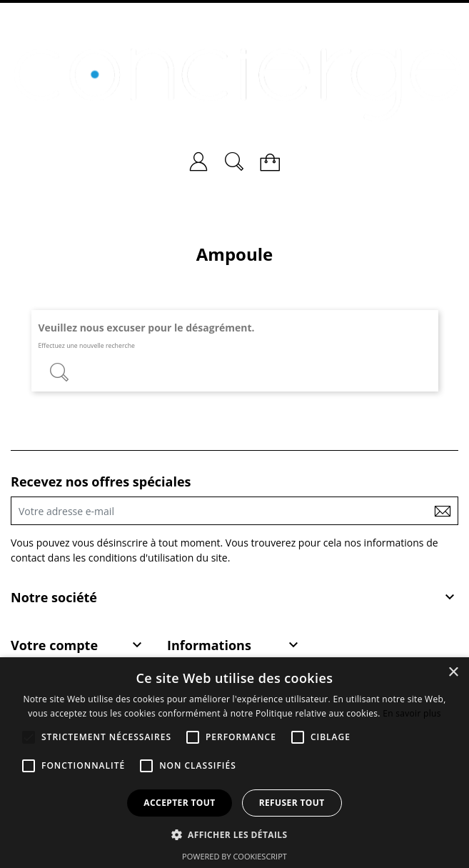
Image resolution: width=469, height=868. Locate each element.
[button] (235, 834)
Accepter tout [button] (179, 803)
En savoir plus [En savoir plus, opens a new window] (412, 713)
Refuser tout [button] (292, 803)
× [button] (453, 673)
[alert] (234, 763)
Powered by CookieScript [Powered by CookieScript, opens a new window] (234, 856)
